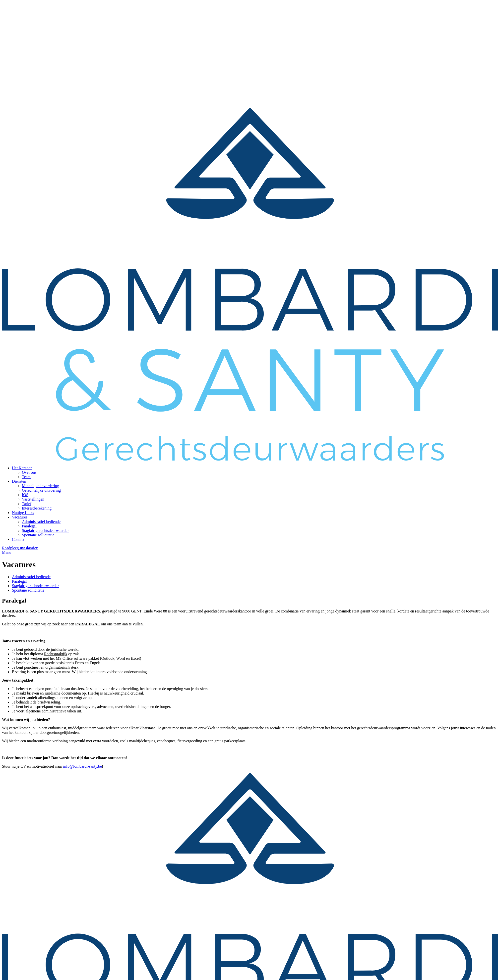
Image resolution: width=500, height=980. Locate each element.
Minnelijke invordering (40, 486)
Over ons (29, 472)
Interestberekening (37, 508)
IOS (25, 495)
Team (26, 477)
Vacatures (20, 517)
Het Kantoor (22, 468)
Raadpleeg (20, 548)
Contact (18, 539)
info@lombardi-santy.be (82, 766)
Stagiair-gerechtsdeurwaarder (45, 531)
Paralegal (29, 526)
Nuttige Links (23, 513)
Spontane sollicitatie (38, 535)
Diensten (19, 481)
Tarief (27, 504)
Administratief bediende (41, 522)
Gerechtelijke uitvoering (41, 490)
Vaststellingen (33, 499)
